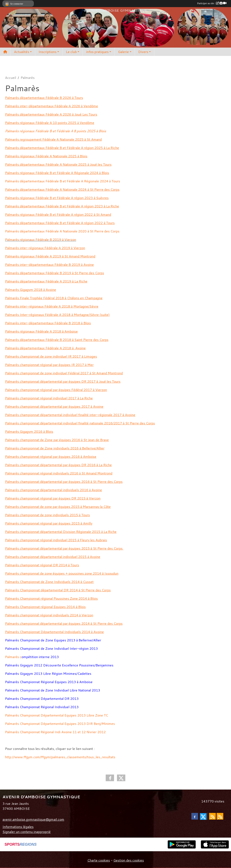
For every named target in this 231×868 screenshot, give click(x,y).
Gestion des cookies (129, 860)
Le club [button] (71, 52)
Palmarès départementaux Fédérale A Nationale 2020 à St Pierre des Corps (62, 231)
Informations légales (18, 827)
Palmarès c (13, 657)
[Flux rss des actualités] (212, 816)
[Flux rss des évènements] (220, 816)
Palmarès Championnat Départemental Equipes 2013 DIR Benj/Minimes (60, 724)
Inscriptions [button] (48, 52)
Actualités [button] (22, 52)
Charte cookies (99, 860)
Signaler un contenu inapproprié (27, 832)
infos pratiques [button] (97, 52)
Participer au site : (212, 3)
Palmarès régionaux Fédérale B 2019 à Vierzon (41, 240)
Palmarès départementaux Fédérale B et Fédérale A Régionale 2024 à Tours (63, 181)
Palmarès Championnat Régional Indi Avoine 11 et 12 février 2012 (55, 732)
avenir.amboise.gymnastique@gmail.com (33, 819)
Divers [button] (143, 52)
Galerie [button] (123, 52)
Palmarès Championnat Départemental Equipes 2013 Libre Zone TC (56, 715)
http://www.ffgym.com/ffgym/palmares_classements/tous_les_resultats (60, 757)
